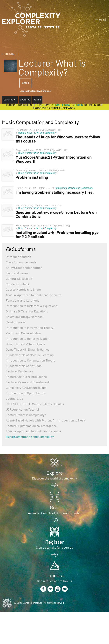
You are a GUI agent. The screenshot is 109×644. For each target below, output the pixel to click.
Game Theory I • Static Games (25, 344)
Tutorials (10, 54)
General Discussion (19, 279)
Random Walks (16, 322)
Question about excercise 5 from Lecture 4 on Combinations (56, 215)
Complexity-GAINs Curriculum (26, 388)
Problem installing (32, 177)
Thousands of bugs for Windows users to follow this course (58, 139)
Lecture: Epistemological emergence (31, 426)
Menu (103, 20)
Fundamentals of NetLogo (24, 366)
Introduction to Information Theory (29, 328)
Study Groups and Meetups (24, 268)
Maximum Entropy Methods (24, 317)
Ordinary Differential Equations (27, 311)
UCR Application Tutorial (22, 410)
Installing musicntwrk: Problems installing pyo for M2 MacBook (57, 235)
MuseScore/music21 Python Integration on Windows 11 (54, 159)
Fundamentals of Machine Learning (30, 355)
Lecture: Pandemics (20, 371)
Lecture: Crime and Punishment (28, 382)
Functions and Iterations (23, 301)
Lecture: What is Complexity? (26, 415)
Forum (37, 100)
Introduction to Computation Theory (30, 361)
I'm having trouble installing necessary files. (55, 192)
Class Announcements (21, 262)
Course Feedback (18, 284)
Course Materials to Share (23, 290)
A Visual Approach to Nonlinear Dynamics (34, 295)
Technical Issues (17, 273)
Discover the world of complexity (54, 479)
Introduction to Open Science (26, 393)
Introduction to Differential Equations (32, 306)
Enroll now (62, 105)
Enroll (25, 83)
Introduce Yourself (19, 257)
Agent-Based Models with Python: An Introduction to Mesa (45, 421)
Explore (55, 473)
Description (10, 100)
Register (54, 542)
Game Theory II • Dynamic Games (28, 350)
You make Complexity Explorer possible (54, 513)
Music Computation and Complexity (37, 133)
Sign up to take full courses (54, 548)
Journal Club (15, 399)
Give (55, 508)
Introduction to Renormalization (28, 339)
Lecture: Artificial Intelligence (26, 377)
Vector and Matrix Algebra (23, 333)
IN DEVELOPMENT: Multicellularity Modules (35, 404)
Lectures (25, 100)
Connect (55, 576)
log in (79, 105)
